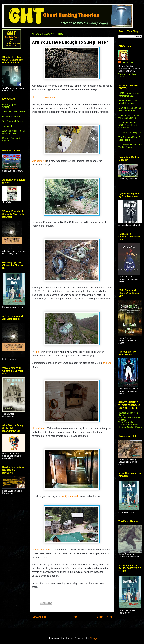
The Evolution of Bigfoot (130, 132)
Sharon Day (127, 62)
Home (73, 617)
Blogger (94, 638)
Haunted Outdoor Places (130, 427)
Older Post (104, 617)
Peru (37, 352)
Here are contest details (45, 97)
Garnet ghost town (42, 550)
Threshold (7, 126)
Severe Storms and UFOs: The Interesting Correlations (129, 125)
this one (107, 363)
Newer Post (40, 617)
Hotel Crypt (38, 428)
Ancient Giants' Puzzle (129, 425)
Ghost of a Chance (11, 116)
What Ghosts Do (126, 422)
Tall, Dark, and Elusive (13, 121)
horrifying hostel (69, 496)
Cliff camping (39, 161)
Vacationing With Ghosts (14, 112)
